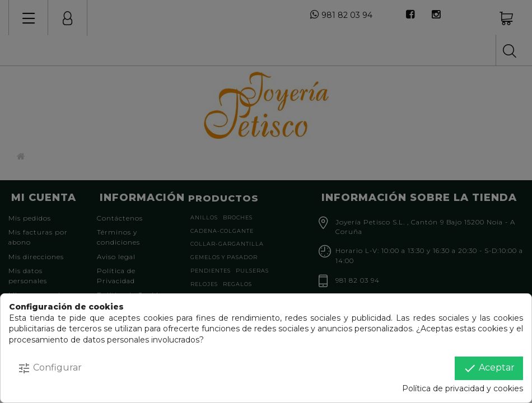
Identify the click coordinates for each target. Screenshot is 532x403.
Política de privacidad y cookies (463, 388)
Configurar (50, 368)
